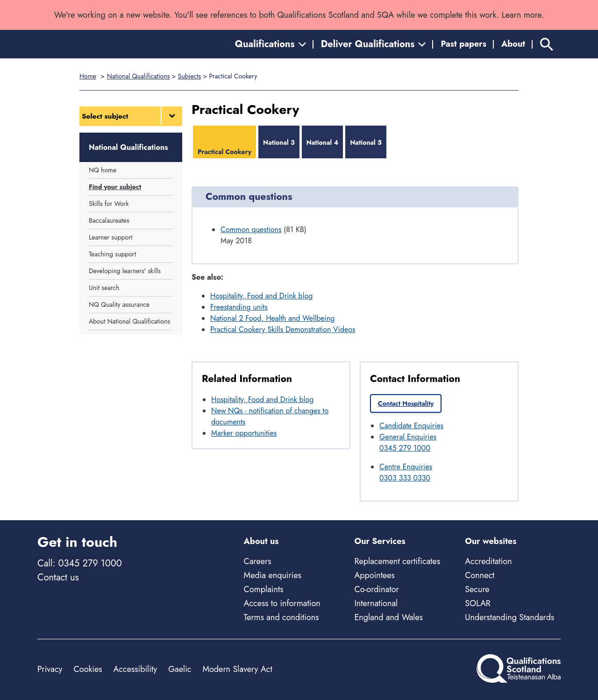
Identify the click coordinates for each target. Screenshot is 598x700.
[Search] (547, 44)
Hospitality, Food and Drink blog (261, 296)
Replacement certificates (397, 561)
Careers (258, 561)
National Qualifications (138, 76)
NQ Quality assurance (119, 304)
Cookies (88, 669)
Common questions (251, 230)
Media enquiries (273, 575)
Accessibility (135, 669)
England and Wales (388, 617)
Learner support (110, 237)
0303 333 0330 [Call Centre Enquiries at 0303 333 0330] (405, 478)
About (513, 44)
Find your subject (115, 187)
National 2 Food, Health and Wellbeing (272, 318)
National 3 (279, 142)
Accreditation (488, 561)
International (376, 603)
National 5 (366, 142)
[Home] (79, 44)
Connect (480, 575)
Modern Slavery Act (237, 669)
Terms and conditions (281, 617)
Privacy (50, 669)
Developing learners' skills (125, 271)
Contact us (58, 577)
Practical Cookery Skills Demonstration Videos (283, 329)
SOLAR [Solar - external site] (478, 603)
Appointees (374, 575)
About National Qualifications (129, 321)
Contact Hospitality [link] (406, 403)
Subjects (189, 76)
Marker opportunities (244, 433)
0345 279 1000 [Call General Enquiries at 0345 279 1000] (405, 448)
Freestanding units (239, 307)
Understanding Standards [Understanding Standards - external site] (509, 617)
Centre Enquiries (406, 467)
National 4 (323, 142)
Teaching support (112, 254)
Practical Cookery (224, 152)
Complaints (264, 589)
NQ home (103, 170)
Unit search (104, 288)
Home (88, 76)
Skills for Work (109, 204)
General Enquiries (408, 437)
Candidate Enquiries (411, 426)
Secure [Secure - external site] (477, 589)
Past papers (463, 44)
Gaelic (180, 669)
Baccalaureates (109, 220)
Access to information (282, 603)
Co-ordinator (376, 589)
